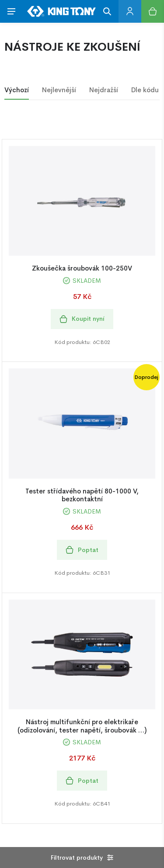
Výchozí (17, 90)
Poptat (82, 550)
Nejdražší (104, 90)
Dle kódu (145, 90)
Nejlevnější (59, 90)
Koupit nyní (82, 319)
